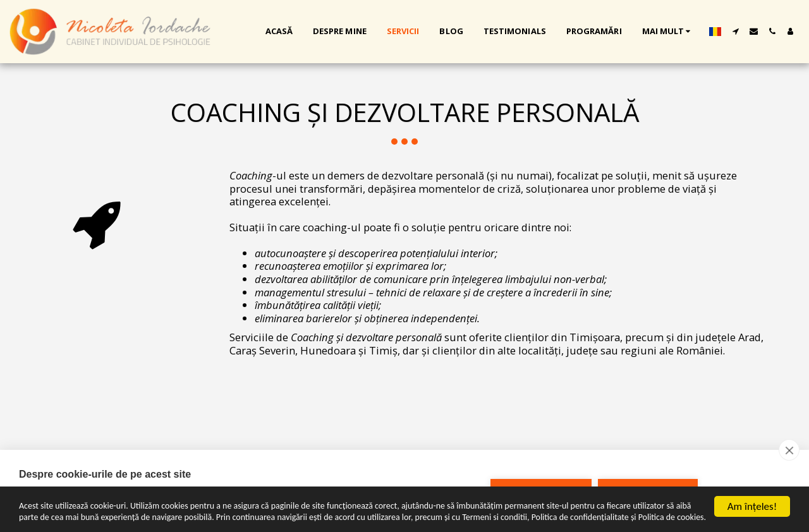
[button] (735, 31)
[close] (789, 450)
